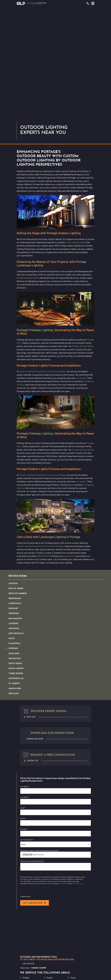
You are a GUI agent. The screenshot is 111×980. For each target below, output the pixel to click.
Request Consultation (55, 914)
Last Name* (25, 686)
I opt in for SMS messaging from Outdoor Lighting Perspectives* (47, 781)
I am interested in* (27, 729)
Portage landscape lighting (28, 167)
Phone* (23, 707)
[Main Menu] (93, 3)
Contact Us (55, 942)
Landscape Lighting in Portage (60, 426)
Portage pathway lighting (83, 235)
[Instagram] (60, 956)
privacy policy (63, 772)
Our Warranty (55, 921)
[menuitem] (53, 472)
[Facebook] (51, 956)
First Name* (25, 675)
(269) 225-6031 (43, 445)
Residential (55, 926)
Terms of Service (77, 772)
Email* (23, 697)
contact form (70, 445)
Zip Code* (24, 718)
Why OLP (55, 937)
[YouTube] (55, 956)
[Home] (31, 3)
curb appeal (81, 267)
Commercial (55, 932)
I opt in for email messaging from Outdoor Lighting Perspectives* (47, 764)
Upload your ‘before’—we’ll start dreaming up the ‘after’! (40, 739)
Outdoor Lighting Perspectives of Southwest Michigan (43, 260)
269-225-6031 (29, 853)
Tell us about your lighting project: (32, 750)
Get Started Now (35, 792)
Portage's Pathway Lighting (35, 219)
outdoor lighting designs (75, 131)
